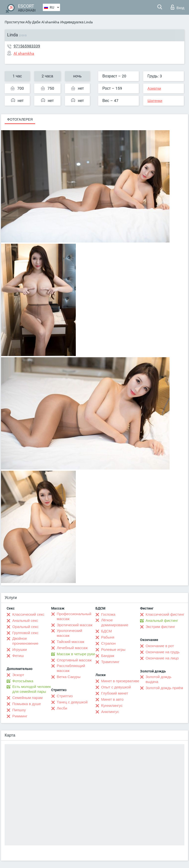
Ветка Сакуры (69, 677)
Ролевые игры (113, 650)
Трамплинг (110, 662)
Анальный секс (25, 621)
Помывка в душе (27, 704)
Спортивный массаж (74, 660)
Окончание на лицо (162, 658)
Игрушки (20, 650)
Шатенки (155, 101)
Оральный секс (25, 627)
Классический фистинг (165, 614)
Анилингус (110, 712)
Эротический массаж (75, 625)
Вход (178, 7)
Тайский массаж (71, 642)
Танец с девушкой (72, 702)
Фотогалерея (20, 119)
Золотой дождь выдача (159, 679)
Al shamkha (50, 22)
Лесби (62, 708)
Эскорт (18, 675)
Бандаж (108, 656)
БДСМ (106, 631)
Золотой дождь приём (164, 688)
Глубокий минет (115, 693)
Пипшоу (19, 710)
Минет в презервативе (120, 681)
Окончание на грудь (163, 652)
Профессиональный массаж (74, 616)
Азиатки (154, 88)
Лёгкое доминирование (115, 623)
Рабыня (108, 637)
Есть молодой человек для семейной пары (31, 689)
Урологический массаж (70, 633)
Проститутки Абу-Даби (23, 22)
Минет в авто (112, 699)
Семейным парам (27, 698)
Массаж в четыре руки (76, 654)
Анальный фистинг (162, 621)
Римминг (20, 716)
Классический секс (28, 614)
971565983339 (27, 46)
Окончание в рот (160, 646)
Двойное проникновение (25, 641)
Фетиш (18, 656)
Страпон (108, 643)
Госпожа (108, 614)
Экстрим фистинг (160, 627)
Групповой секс (25, 633)
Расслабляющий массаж (71, 668)
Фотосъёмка (23, 681)
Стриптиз (65, 696)
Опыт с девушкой (116, 687)
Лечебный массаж (72, 648)
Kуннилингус (112, 706)
